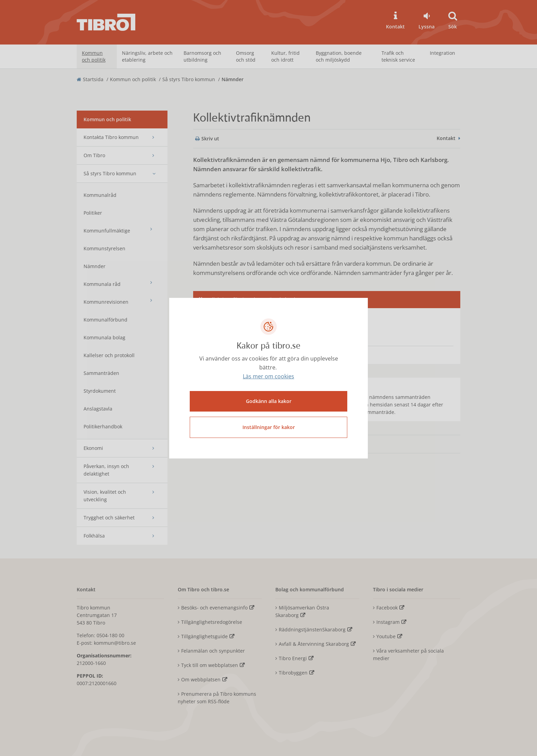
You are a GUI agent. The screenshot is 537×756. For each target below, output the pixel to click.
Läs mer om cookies (268, 376)
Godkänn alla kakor (269, 401)
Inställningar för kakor (269, 427)
